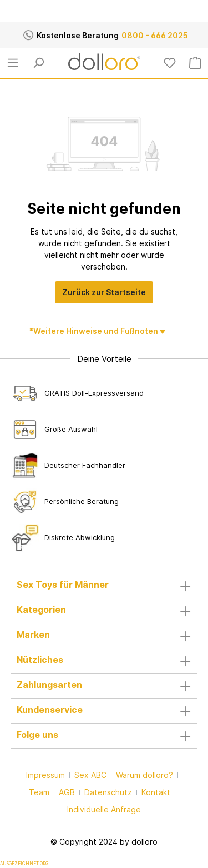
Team (39, 792)
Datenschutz (108, 792)
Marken (33, 635)
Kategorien (41, 610)
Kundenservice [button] (104, 711)
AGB (67, 792)
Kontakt (156, 792)
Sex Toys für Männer (63, 585)
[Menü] (13, 63)
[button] (104, 586)
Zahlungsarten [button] (104, 686)
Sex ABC (90, 775)
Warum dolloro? (144, 775)
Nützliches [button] (104, 661)
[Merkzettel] (170, 63)
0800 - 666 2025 (155, 35)
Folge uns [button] (104, 736)
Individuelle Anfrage (104, 809)
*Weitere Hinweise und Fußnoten (95, 331)
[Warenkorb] (195, 63)
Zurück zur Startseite (104, 292)
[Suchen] (38, 63)
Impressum (45, 775)
